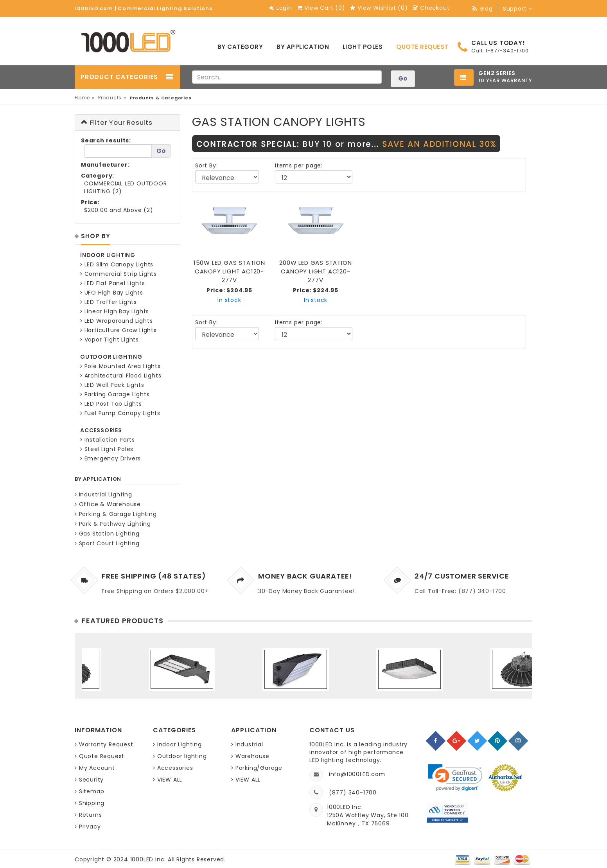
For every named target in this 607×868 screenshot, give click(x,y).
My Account (97, 768)
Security (91, 780)
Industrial (249, 744)
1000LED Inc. (149, 859)
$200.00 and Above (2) (119, 210)
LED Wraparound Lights (116, 321)
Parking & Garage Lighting (116, 514)
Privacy (90, 827)
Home (82, 98)
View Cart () (321, 8)
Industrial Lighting (103, 494)
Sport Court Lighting (107, 543)
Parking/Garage (259, 768)
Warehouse (252, 756)
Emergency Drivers (110, 458)
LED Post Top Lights (111, 404)
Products (110, 98)
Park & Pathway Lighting (113, 524)
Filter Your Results (117, 122)
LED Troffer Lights (109, 302)
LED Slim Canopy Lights (117, 264)
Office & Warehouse (108, 504)
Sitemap (92, 791)
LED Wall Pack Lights (112, 385)
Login (281, 8)
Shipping (92, 803)
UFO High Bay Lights (112, 293)
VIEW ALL (170, 780)
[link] (455, 778)
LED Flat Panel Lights (112, 283)
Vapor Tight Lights (110, 340)
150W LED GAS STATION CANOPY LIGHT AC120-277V (229, 271)
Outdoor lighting (182, 756)
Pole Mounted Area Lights (120, 366)
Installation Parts (108, 440)
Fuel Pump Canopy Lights (120, 413)
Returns (91, 815)
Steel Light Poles (107, 449)
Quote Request (102, 756)
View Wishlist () (379, 8)
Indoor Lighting (180, 744)
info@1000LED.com (357, 774)
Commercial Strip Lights (119, 274)
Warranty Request (106, 744)
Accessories (175, 768)
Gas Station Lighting (107, 534)
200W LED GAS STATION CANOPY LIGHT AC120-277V (315, 271)
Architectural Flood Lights (121, 376)
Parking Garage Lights (115, 394)
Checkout (431, 8)
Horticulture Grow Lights (119, 330)
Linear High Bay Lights (115, 311)
